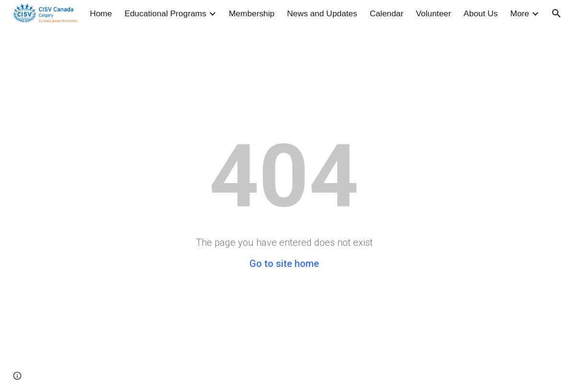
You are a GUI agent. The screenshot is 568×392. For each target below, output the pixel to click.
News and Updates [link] (322, 13)
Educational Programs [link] (165, 13)
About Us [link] (480, 13)
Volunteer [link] (433, 13)
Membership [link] (252, 13)
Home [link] (101, 13)
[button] (556, 13)
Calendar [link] (387, 13)
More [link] (520, 13)
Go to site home (284, 264)
